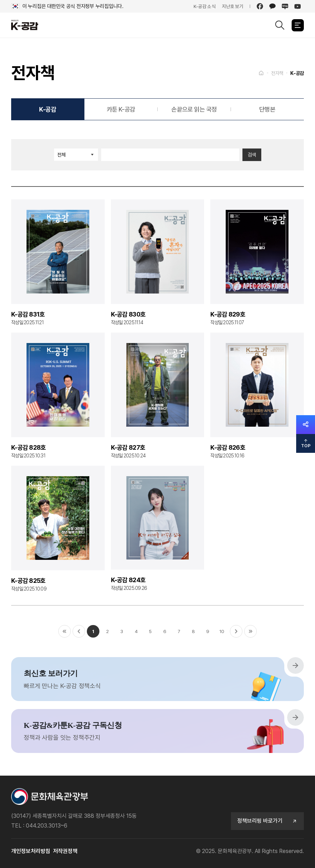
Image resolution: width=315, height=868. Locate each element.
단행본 (267, 109)
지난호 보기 (233, 6)
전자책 (277, 73)
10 (222, 631)
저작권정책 (65, 851)
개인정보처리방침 (31, 851)
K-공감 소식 (205, 6)
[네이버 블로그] (285, 6)
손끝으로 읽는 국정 (194, 109)
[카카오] (272, 6)
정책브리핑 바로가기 (267, 821)
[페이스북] (260, 6)
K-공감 (297, 73)
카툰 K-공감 (121, 109)
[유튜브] (298, 6)
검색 (252, 155)
